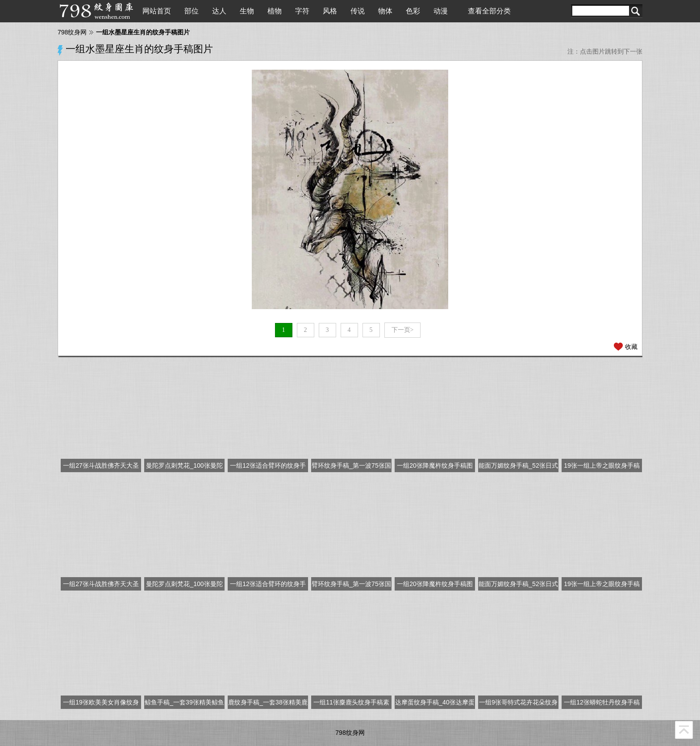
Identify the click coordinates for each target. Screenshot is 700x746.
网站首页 (157, 11)
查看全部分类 (489, 11)
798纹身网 (72, 32)
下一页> (403, 330)
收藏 (631, 347)
